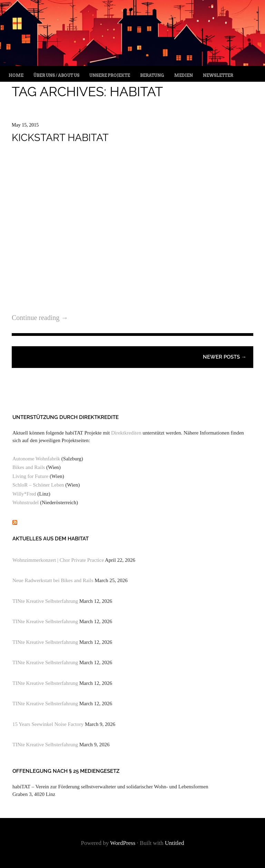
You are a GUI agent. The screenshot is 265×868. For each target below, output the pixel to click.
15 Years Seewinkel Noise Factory (48, 724)
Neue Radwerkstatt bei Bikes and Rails (53, 580)
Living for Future (30, 476)
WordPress (123, 843)
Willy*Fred (24, 494)
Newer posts (225, 357)
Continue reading (40, 318)
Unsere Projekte (110, 75)
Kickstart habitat (60, 138)
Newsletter (218, 75)
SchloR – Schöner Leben (38, 485)
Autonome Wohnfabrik (36, 459)
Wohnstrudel (26, 502)
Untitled (175, 843)
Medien (184, 75)
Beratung (152, 75)
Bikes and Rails (29, 467)
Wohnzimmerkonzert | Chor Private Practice (58, 560)
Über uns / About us (56, 75)
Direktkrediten (126, 433)
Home (16, 75)
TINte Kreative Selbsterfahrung (45, 601)
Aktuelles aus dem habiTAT (51, 539)
